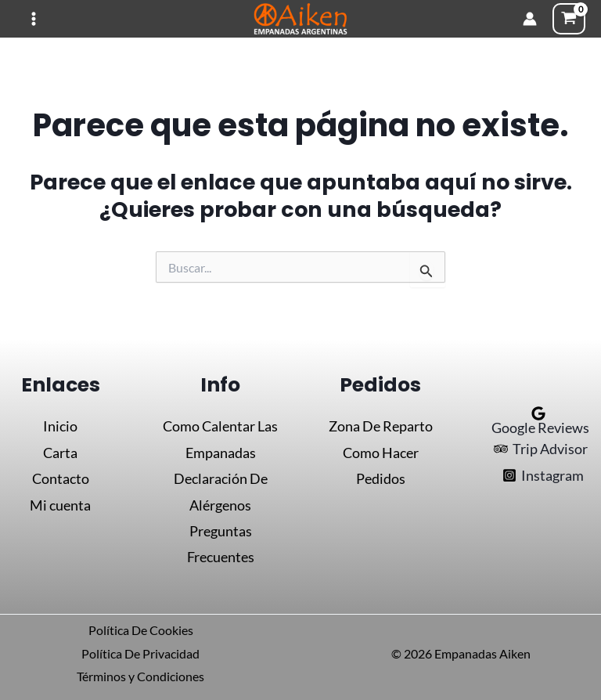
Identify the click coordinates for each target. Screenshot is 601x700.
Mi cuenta (60, 505)
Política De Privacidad (140, 653)
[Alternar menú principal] (33, 19)
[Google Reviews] (539, 420)
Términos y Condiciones (140, 676)
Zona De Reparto (381, 426)
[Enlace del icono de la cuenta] (530, 19)
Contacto (61, 478)
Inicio (60, 426)
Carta (60, 453)
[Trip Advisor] (541, 449)
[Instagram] (543, 475)
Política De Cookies (141, 630)
